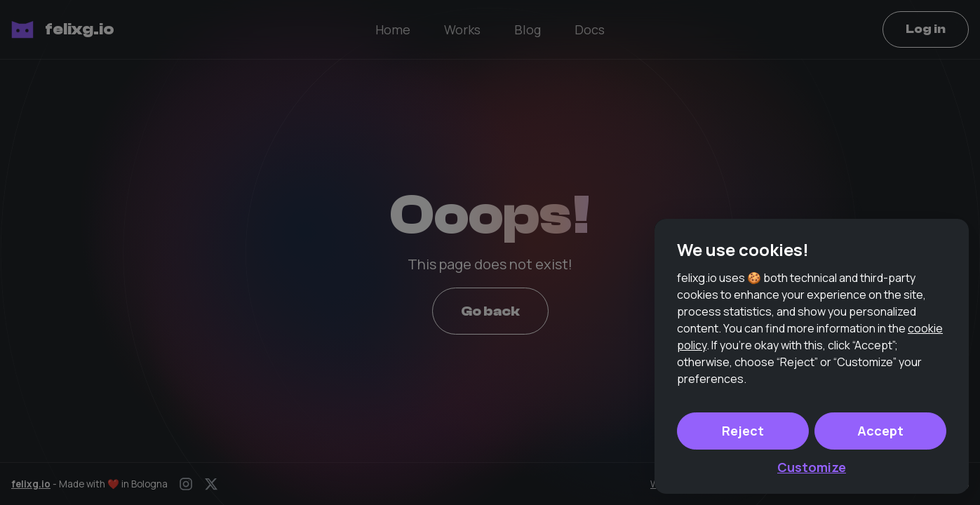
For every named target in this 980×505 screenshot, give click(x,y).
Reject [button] (743, 431)
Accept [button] (880, 431)
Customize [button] (812, 467)
